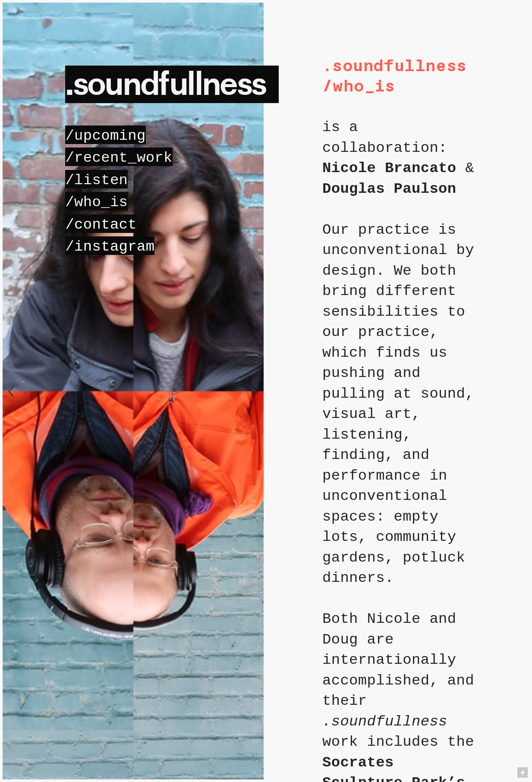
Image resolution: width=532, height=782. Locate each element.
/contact (101, 225)
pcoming (105, 136)
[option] (133, 391)
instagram (114, 247)
